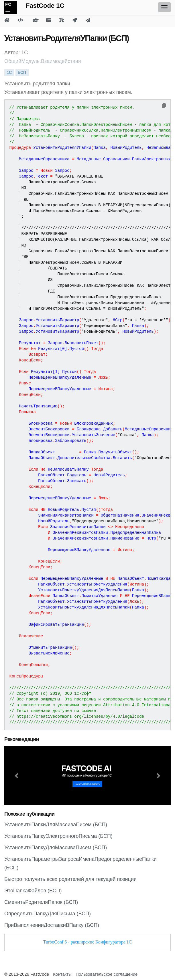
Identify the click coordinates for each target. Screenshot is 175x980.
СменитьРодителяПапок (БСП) (41, 902)
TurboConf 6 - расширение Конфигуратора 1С (87, 942)
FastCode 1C (45, 6)
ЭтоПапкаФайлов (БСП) (33, 891)
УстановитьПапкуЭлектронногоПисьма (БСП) (58, 836)
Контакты (62, 974)
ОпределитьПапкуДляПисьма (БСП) (48, 914)
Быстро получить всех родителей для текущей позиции (70, 879)
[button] (17, 776)
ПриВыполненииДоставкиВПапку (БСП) (52, 925)
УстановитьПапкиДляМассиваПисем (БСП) (56, 825)
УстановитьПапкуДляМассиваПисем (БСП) (56, 848)
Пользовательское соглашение (107, 974)
